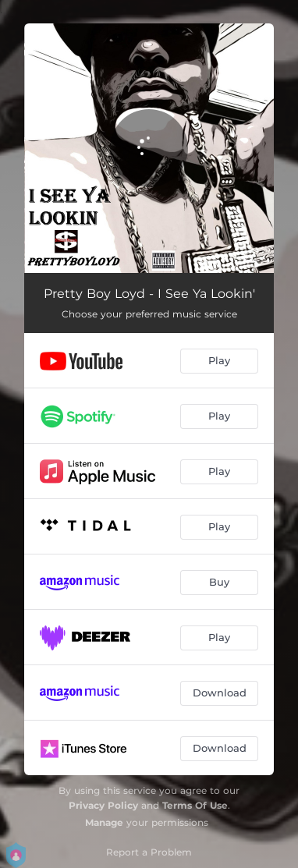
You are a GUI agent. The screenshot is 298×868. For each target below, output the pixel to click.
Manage (104, 822)
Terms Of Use (195, 805)
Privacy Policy (103, 805)
